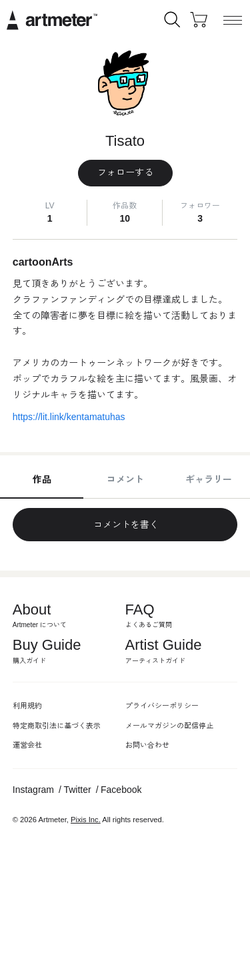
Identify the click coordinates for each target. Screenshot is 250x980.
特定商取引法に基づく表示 (57, 726)
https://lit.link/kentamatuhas (69, 417)
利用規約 (27, 706)
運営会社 (27, 745)
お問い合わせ (147, 745)
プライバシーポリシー (162, 706)
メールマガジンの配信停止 (169, 726)
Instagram (33, 790)
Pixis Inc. (86, 820)
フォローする (125, 172)
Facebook (121, 790)
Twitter (77, 790)
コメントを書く (125, 525)
